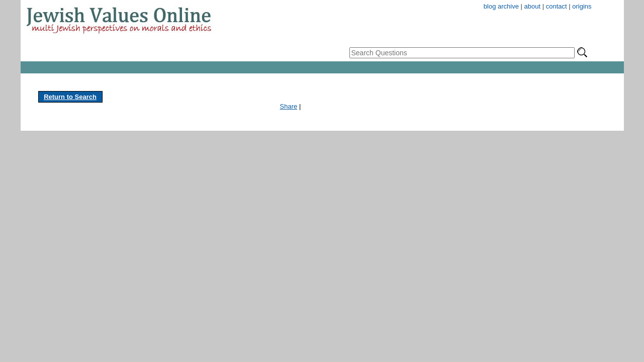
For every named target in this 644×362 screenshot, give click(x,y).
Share (289, 106)
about (533, 6)
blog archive (501, 6)
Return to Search (70, 97)
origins (582, 6)
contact (557, 6)
